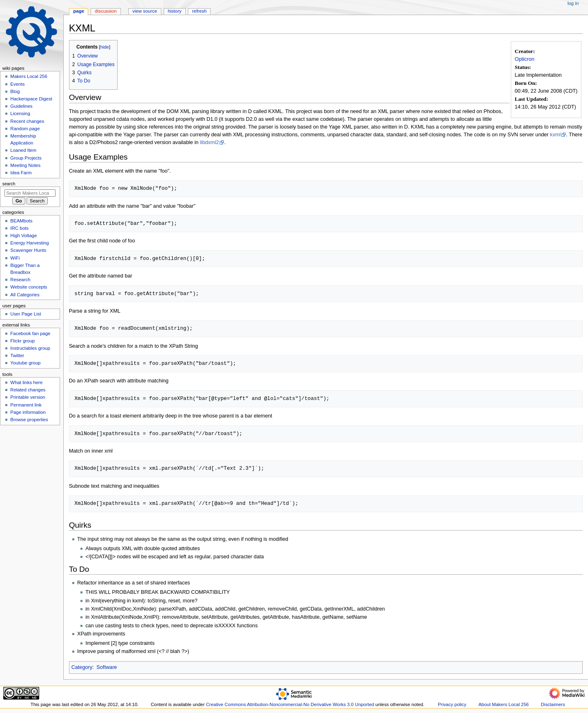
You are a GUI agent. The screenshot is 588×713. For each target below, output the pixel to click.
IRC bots (19, 228)
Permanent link (26, 405)
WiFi (15, 258)
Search (9, 184)
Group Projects (26, 158)
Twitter (17, 355)
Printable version (28, 397)
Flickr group (22, 341)
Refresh (199, 11)
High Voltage (23, 235)
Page (79, 11)
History (175, 11)
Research (20, 280)
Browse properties (29, 420)
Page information (28, 412)
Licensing (20, 113)
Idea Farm (21, 173)
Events (17, 84)
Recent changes (27, 121)
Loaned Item (23, 150)
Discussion (106, 11)
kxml (555, 135)
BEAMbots (21, 221)
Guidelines (21, 106)
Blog (15, 91)
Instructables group (30, 348)
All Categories (25, 295)
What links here (26, 382)
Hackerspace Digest (31, 99)
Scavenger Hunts (28, 250)
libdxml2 (210, 142)
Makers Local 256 (29, 76)
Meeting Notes (25, 165)
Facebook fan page (30, 333)
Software (107, 667)
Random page (25, 129)
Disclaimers (553, 704)
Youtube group (25, 363)
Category (82, 667)
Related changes (28, 390)
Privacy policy (452, 704)
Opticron (525, 59)
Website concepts (29, 287)
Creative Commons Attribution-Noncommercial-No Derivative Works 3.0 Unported (290, 704)
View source (145, 11)
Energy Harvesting (29, 243)
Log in (573, 3)
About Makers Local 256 (504, 704)
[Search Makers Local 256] (30, 193)
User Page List (26, 314)
